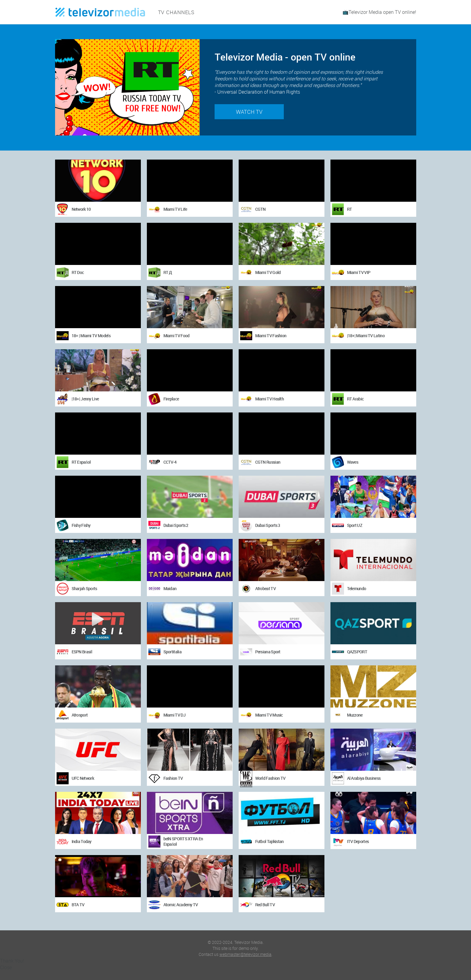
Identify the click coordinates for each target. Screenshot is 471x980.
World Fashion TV (270, 778)
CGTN (260, 209)
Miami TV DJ (174, 715)
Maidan (170, 588)
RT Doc (78, 272)
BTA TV (78, 905)
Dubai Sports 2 (176, 525)
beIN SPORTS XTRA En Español (183, 841)
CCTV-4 (170, 462)
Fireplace (171, 399)
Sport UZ (355, 525)
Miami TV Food (177, 336)
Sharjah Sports (84, 588)
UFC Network (83, 778)
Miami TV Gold (268, 272)
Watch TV (249, 112)
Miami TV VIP (359, 272)
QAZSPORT (357, 652)
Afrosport (80, 715)
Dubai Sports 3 (268, 525)
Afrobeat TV (265, 588)
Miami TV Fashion (271, 336)
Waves (353, 462)
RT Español (81, 462)
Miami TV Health (270, 399)
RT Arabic (355, 399)
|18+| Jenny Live (85, 399)
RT (350, 209)
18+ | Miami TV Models (91, 336)
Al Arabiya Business (364, 778)
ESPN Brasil (82, 652)
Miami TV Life (175, 209)
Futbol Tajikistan (270, 841)
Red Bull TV (265, 905)
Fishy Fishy (81, 525)
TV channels (175, 12)
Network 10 (81, 209)
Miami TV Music (269, 715)
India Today (82, 841)
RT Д (168, 272)
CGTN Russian (268, 462)
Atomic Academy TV (181, 905)
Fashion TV (173, 778)
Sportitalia (172, 652)
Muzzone (355, 715)
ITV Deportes (358, 841)
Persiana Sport (268, 652)
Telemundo (357, 588)
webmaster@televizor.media (245, 954)
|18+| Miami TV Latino (366, 336)
